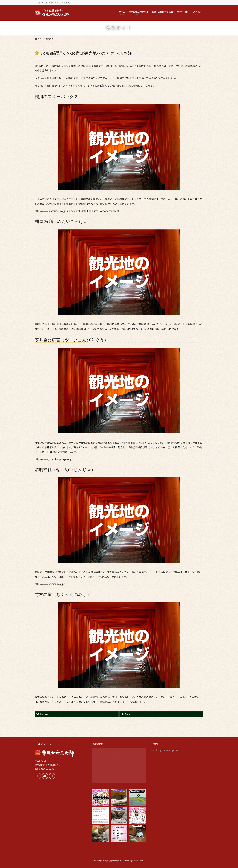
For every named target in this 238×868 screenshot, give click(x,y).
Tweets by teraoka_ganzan (165, 750)
